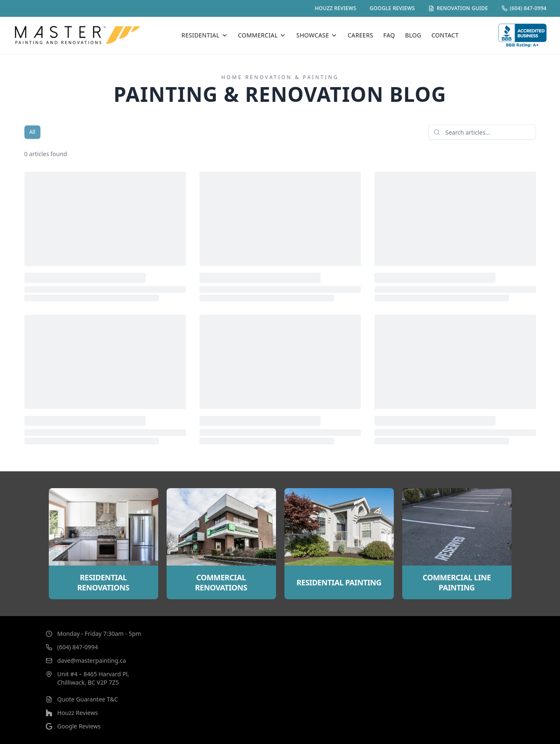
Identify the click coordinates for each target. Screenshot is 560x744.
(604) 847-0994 (524, 8)
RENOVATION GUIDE (458, 8)
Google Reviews (86, 726)
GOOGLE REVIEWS (392, 8)
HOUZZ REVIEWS (336, 8)
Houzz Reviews (85, 713)
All (32, 132)
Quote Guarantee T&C (95, 699)
